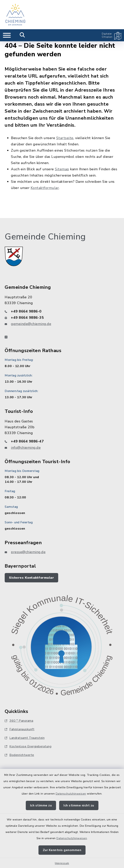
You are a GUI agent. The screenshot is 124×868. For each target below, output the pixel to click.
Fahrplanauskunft (20, 729)
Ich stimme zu (41, 805)
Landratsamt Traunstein (25, 738)
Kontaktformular (45, 188)
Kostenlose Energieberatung (28, 746)
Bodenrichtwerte (19, 755)
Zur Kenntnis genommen (62, 850)
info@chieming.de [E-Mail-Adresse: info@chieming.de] (26, 448)
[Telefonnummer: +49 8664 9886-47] (62, 441)
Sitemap (62, 169)
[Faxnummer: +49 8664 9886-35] (62, 318)
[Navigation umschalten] (7, 35)
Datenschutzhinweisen (71, 794)
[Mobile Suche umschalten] (22, 35)
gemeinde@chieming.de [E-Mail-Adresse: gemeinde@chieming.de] (31, 324)
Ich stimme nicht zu (79, 805)
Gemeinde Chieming (45, 237)
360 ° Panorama (19, 721)
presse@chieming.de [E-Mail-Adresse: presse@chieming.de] (28, 552)
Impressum (62, 863)
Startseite (65, 138)
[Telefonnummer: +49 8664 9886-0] (62, 311)
